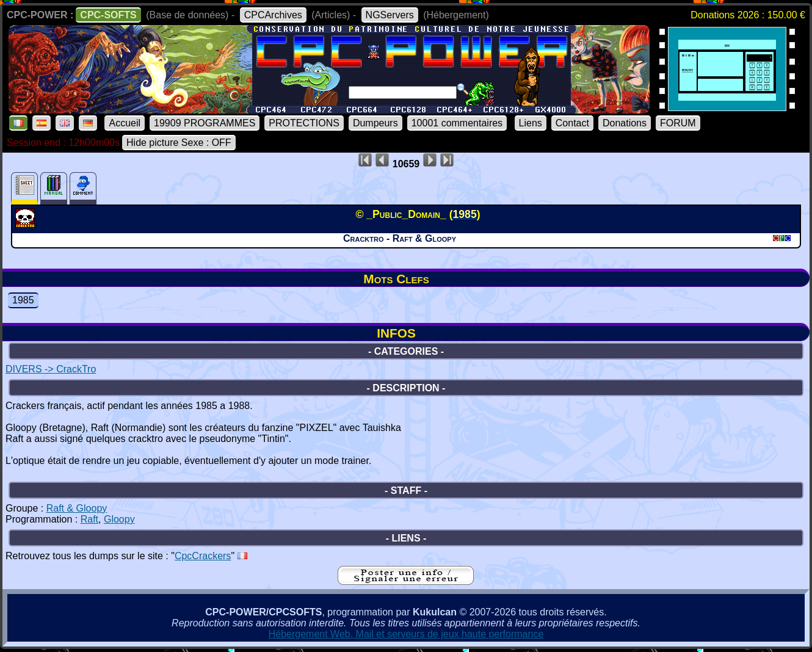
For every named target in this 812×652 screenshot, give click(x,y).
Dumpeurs (375, 123)
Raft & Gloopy (77, 508)
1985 (23, 300)
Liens (531, 123)
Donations (625, 123)
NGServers (390, 15)
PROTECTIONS (304, 123)
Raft (89, 519)
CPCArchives (273, 15)
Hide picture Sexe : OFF (179, 143)
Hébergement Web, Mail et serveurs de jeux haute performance (406, 634)
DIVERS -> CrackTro (51, 369)
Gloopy (119, 519)
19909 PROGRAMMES (205, 123)
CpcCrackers (203, 556)
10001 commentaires (457, 123)
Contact (572, 123)
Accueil (125, 123)
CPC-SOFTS (108, 15)
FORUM (678, 123)
